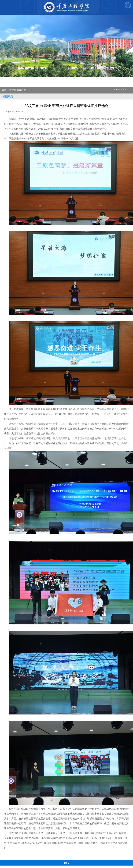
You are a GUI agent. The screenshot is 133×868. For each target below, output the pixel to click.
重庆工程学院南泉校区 (14, 90)
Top (66, 863)
